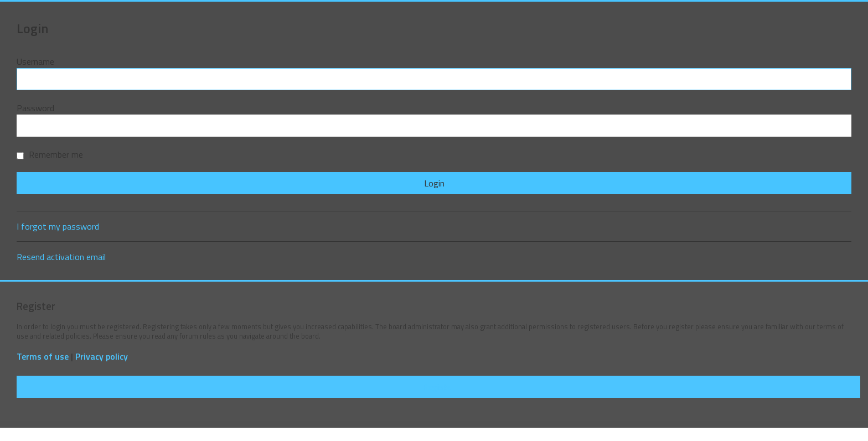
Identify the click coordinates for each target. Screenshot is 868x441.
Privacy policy (102, 357)
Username (35, 61)
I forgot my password (58, 226)
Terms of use (43, 357)
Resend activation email (61, 257)
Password (35, 108)
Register (438, 387)
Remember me (50, 154)
